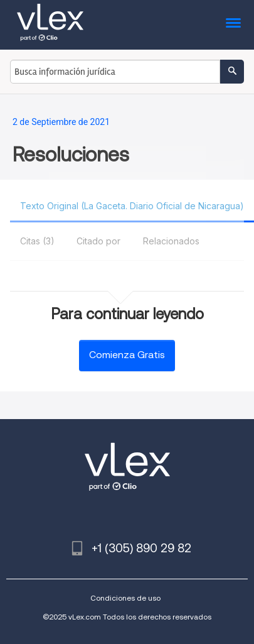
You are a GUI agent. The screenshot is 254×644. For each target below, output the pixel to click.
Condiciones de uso (125, 598)
